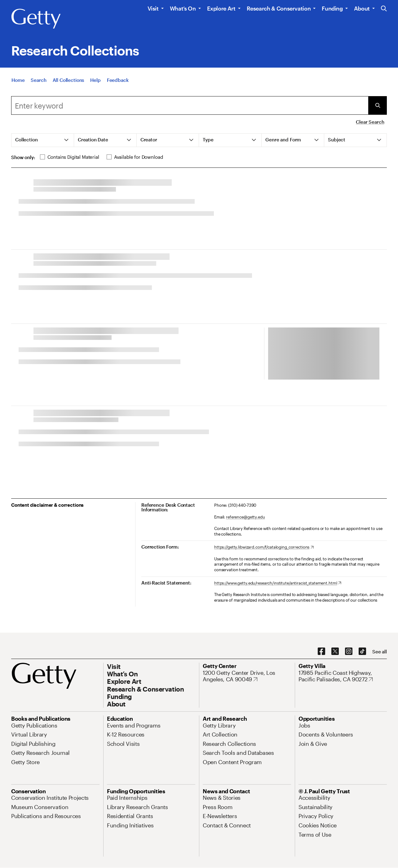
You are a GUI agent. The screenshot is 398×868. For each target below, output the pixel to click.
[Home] (18, 80)
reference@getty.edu (245, 517)
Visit (153, 8)
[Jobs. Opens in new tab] (304, 725)
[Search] (38, 80)
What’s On (183, 8)
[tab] (43, 140)
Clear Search (370, 122)
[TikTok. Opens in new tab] (362, 652)
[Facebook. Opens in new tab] (321, 652)
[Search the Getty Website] (384, 9)
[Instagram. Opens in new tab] (349, 652)
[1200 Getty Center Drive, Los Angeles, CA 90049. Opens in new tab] (247, 676)
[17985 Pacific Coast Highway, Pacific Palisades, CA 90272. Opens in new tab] (343, 676)
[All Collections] (69, 80)
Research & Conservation (279, 8)
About (362, 8)
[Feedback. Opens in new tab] (118, 80)
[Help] (95, 80)
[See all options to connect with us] (380, 652)
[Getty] (36, 19)
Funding (332, 8)
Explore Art (221, 8)
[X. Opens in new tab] (335, 652)
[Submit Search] (378, 105)
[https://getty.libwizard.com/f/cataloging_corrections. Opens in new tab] (264, 547)
